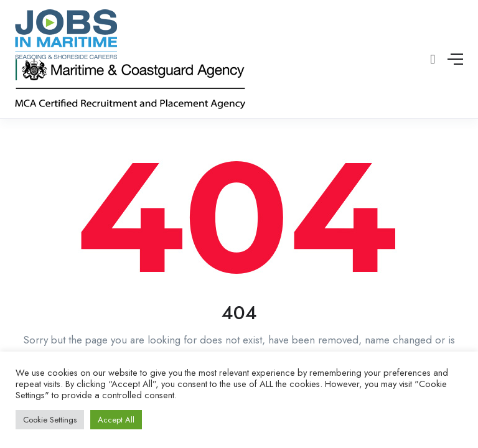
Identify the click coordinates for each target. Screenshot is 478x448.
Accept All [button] (116, 420)
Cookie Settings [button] (50, 420)
